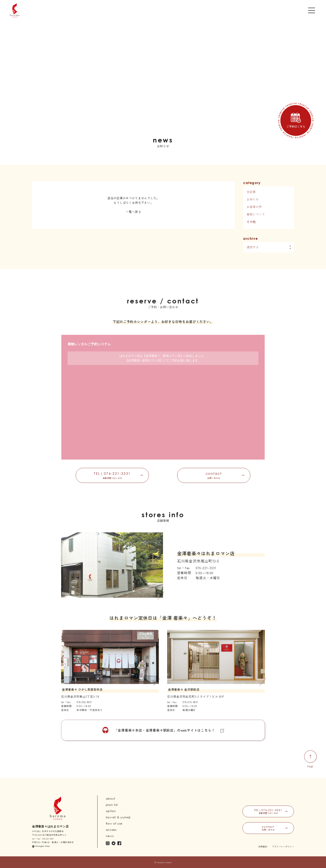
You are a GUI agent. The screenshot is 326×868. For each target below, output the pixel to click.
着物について (256, 214)
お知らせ (253, 199)
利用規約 (263, 846)
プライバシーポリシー (283, 846)
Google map (42, 846)
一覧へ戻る (133, 212)
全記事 (251, 192)
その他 (251, 222)
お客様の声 (254, 207)
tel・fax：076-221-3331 (43, 839)
